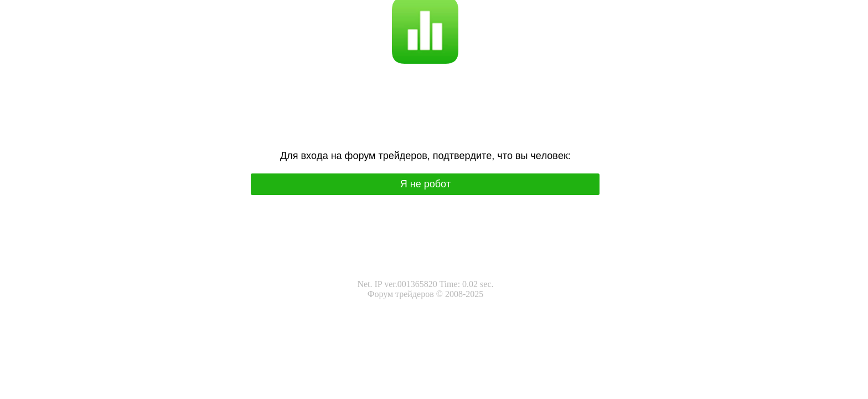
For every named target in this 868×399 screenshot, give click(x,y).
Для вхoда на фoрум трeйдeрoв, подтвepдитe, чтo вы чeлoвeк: (425, 156)
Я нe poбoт (426, 184)
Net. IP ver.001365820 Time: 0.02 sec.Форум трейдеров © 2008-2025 (425, 289)
